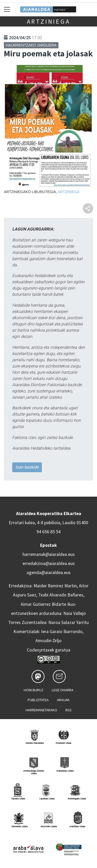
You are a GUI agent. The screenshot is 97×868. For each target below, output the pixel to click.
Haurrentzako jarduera (31, 45)
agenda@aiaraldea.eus (49, 573)
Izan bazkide (27, 467)
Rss (69, 710)
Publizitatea (38, 700)
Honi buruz (34, 690)
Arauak (63, 700)
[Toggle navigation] (7, 9)
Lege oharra (63, 690)
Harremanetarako (41, 710)
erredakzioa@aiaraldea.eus (49, 563)
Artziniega (49, 21)
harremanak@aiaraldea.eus (49, 554)
